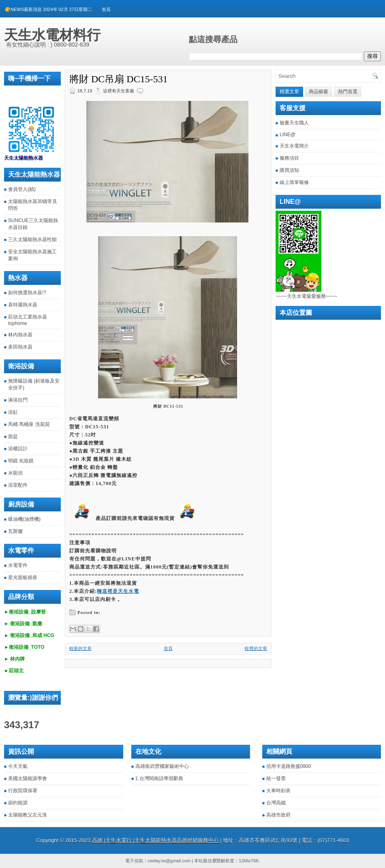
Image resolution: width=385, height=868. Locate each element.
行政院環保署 (23, 791)
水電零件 (18, 565)
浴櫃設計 (18, 449)
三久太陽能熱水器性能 (32, 239)
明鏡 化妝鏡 (21, 461)
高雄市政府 (278, 815)
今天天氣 (18, 766)
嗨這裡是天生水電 (118, 591)
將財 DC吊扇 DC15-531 (119, 79)
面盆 (13, 436)
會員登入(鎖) (22, 189)
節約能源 (18, 803)
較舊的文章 (256, 648)
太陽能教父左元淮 (28, 815)
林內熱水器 (20, 335)
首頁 (106, 9)
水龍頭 (15, 473)
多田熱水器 (20, 347)
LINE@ (288, 135)
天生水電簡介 (294, 146)
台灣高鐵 (276, 803)
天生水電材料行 (52, 35)
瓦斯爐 (15, 531)
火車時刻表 (278, 791)
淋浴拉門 (18, 400)
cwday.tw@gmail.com (169, 861)
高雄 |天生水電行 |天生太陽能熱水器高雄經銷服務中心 (155, 840)
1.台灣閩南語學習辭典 (159, 778)
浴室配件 (18, 485)
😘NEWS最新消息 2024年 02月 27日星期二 (48, 9)
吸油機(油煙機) (24, 519)
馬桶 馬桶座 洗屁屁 (29, 424)
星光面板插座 (23, 577)
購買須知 (289, 170)
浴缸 (13, 412)
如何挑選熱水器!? (27, 293)
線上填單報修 (294, 182)
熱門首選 (348, 92)
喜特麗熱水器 (23, 305)
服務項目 (289, 158)
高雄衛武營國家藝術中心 (162, 766)
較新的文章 (80, 648)
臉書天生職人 (294, 123)
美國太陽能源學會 (28, 778)
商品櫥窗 (319, 92)
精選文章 (289, 92)
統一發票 (276, 778)
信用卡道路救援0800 (289, 766)
